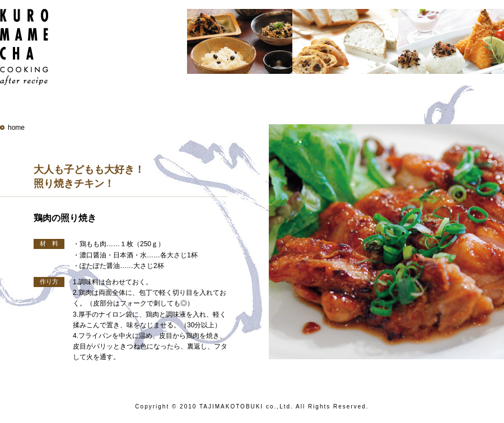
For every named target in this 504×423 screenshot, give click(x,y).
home (16, 128)
